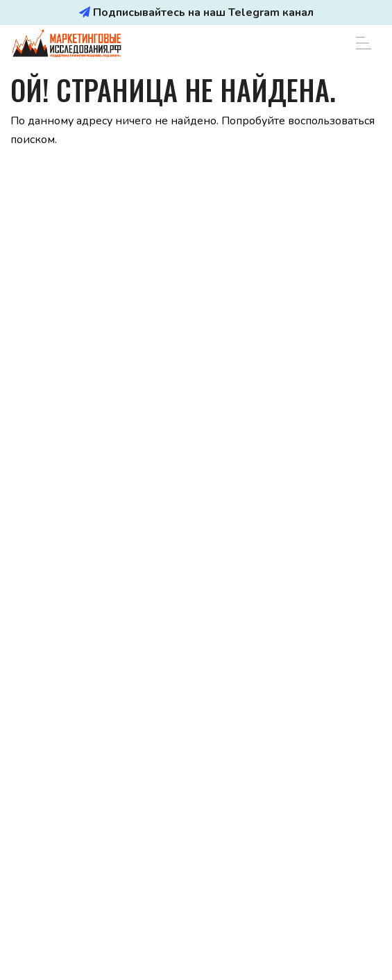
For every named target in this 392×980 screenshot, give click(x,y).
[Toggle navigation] (364, 43)
